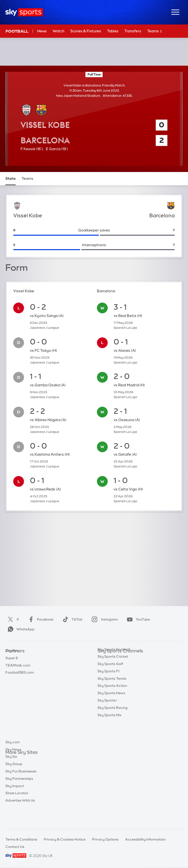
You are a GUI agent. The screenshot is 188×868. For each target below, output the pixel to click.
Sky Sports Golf (110, 688)
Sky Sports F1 (108, 695)
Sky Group (14, 782)
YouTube (137, 619)
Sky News (13, 767)
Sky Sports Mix (110, 739)
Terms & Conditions (21, 839)
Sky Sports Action (112, 709)
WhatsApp (20, 629)
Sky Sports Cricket (113, 680)
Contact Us (15, 847)
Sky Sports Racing (112, 732)
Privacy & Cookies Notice (65, 839)
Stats (11, 178)
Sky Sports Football (114, 673)
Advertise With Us (20, 818)
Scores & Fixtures (86, 31)
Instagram (104, 619)
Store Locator (17, 811)
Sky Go (11, 774)
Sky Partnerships (19, 796)
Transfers (133, 31)
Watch (59, 31)
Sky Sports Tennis (112, 702)
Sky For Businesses (21, 789)
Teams (155, 31)
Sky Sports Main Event (116, 659)
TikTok (72, 619)
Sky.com (13, 760)
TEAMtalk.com (18, 673)
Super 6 (12, 666)
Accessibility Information (145, 839)
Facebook (40, 619)
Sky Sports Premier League (119, 666)
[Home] (24, 12)
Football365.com (20, 680)
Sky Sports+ (107, 724)
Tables (113, 31)
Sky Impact (15, 804)
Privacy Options (105, 839)
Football (17, 31)
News (42, 31)
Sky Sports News (111, 717)
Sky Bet (12, 659)
